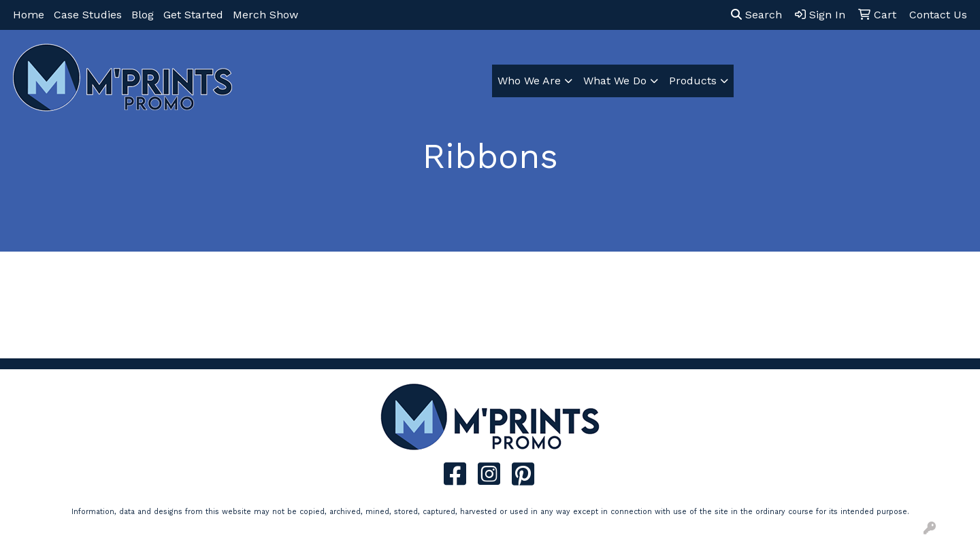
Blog (143, 15)
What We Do (615, 81)
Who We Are (529, 81)
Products (693, 81)
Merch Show (265, 15)
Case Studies (88, 15)
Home (29, 15)
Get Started (193, 15)
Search (756, 15)
